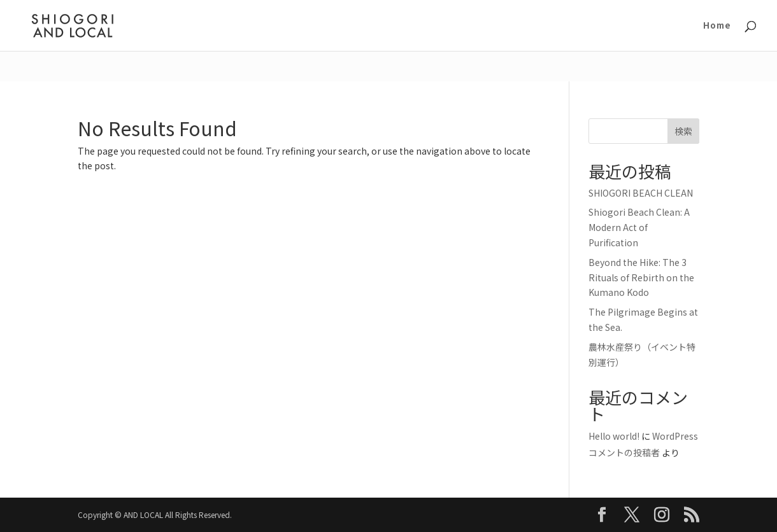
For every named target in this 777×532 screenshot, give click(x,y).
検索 (683, 131)
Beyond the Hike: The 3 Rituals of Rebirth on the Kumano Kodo (641, 277)
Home (717, 26)
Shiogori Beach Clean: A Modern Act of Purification (639, 227)
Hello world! (614, 436)
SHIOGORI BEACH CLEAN (641, 193)
